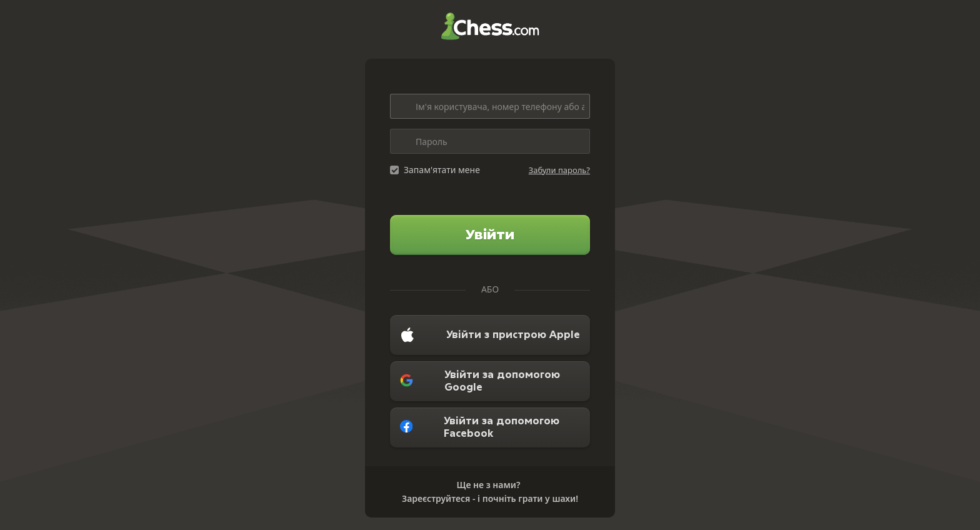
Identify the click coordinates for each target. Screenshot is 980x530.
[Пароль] (490, 141)
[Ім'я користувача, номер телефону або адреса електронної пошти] (490, 106)
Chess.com (490, 26)
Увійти (490, 235)
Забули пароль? (559, 170)
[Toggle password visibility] (577, 141)
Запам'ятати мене (442, 170)
